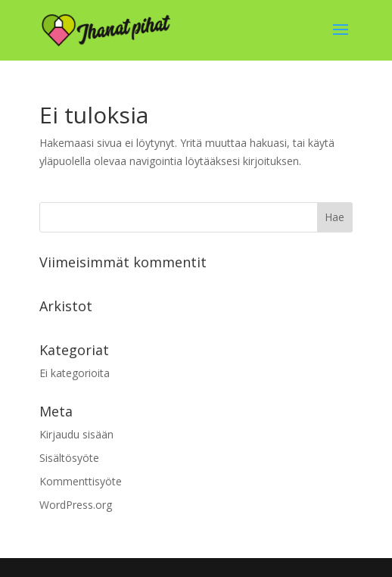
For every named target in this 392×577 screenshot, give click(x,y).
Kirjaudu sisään (76, 434)
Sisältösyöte (69, 458)
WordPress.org (76, 505)
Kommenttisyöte (81, 481)
